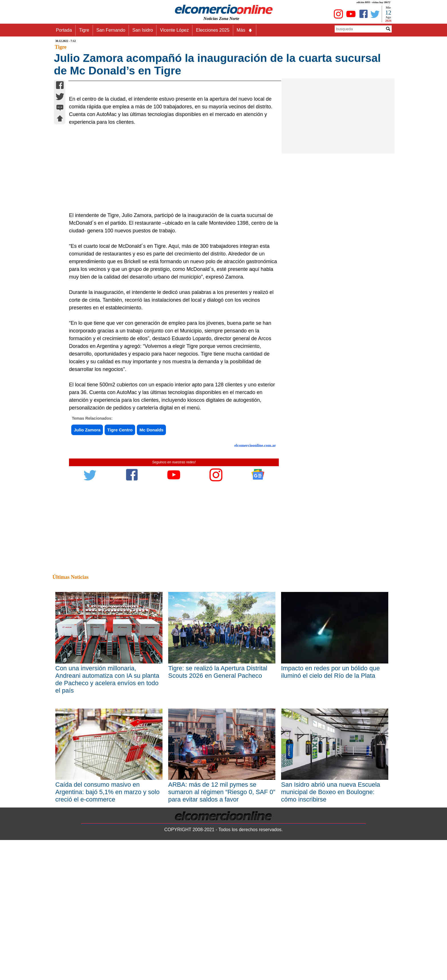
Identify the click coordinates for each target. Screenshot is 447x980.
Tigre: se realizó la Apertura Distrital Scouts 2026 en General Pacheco (218, 812)
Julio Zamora (87, 570)
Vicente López (174, 30)
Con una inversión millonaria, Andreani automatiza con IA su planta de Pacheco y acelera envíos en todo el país (107, 819)
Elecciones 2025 (213, 30)
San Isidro (143, 30)
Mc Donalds (151, 570)
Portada (64, 30)
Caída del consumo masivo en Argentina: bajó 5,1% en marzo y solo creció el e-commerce (107, 932)
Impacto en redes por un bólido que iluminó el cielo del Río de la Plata (330, 812)
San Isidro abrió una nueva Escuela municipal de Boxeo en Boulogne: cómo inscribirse (331, 932)
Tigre (84, 30)
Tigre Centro (120, 570)
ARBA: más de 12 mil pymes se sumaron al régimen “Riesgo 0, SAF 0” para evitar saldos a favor (222, 932)
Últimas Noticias (70, 717)
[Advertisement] (171, 309)
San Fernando (111, 30)
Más (245, 30)
